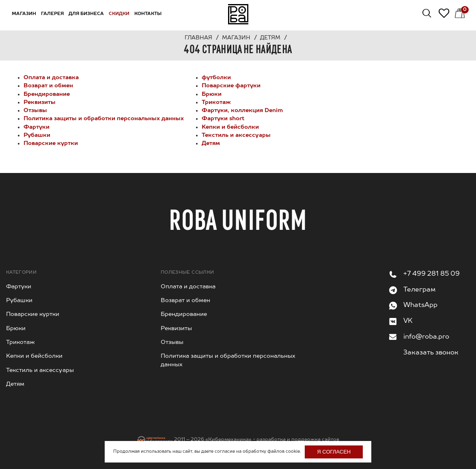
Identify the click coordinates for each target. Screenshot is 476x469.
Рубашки (37, 135)
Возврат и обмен (48, 86)
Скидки (119, 14)
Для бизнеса (86, 14)
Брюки (212, 94)
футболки (216, 78)
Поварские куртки (51, 143)
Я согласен (334, 452)
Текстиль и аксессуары (236, 135)
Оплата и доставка (51, 78)
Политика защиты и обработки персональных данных (104, 119)
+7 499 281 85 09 (432, 274)
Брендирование (47, 94)
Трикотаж (216, 102)
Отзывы (35, 110)
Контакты (148, 14)
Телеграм (419, 290)
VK (408, 321)
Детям (211, 143)
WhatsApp (420, 305)
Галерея (52, 14)
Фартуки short (223, 119)
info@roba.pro (426, 337)
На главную (238, 14)
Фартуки (37, 127)
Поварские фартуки (231, 86)
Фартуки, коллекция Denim (242, 110)
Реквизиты (40, 102)
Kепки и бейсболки (230, 127)
